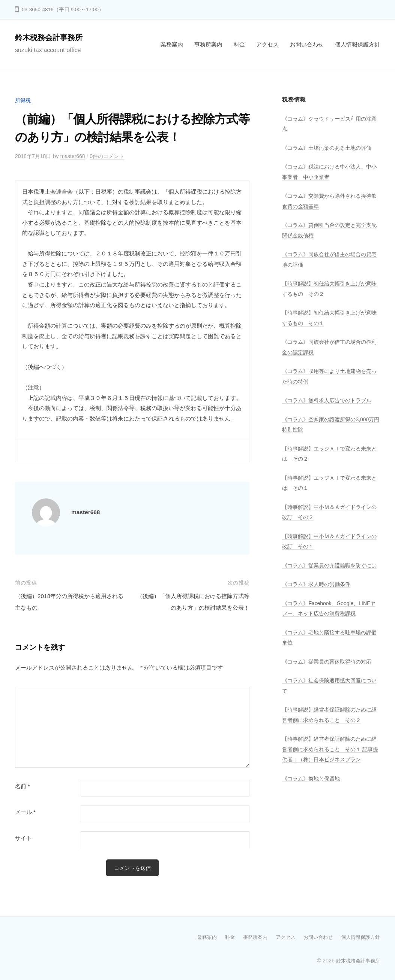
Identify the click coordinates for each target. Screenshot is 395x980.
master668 (77, 156)
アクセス (267, 44)
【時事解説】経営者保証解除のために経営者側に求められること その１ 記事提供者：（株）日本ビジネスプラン (331, 759)
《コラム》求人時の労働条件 (319, 594)
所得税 (23, 100)
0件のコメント (114, 156)
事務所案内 (208, 44)
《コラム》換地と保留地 (313, 788)
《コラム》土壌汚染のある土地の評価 (330, 148)
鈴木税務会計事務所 (52, 37)
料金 (239, 44)
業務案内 (172, 44)
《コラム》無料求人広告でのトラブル (330, 400)
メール (25, 812)
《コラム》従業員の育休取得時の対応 (330, 672)
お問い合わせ (307, 44)
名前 (23, 786)
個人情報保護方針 (357, 44)
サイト (23, 838)
